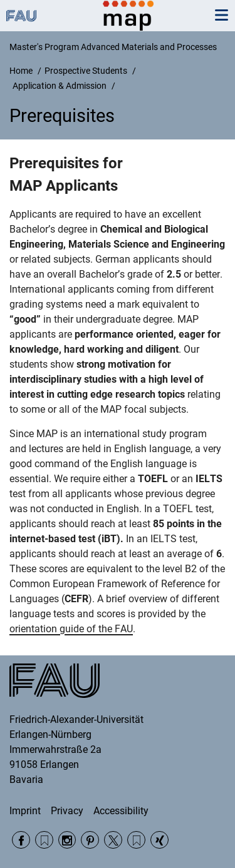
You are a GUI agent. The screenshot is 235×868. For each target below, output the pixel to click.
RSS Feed (44, 840)
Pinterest (90, 840)
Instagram (67, 840)
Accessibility (121, 811)
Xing (159, 840)
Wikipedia (136, 840)
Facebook (21, 840)
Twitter (113, 840)
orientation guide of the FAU (71, 629)
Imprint (25, 811)
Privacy (67, 811)
